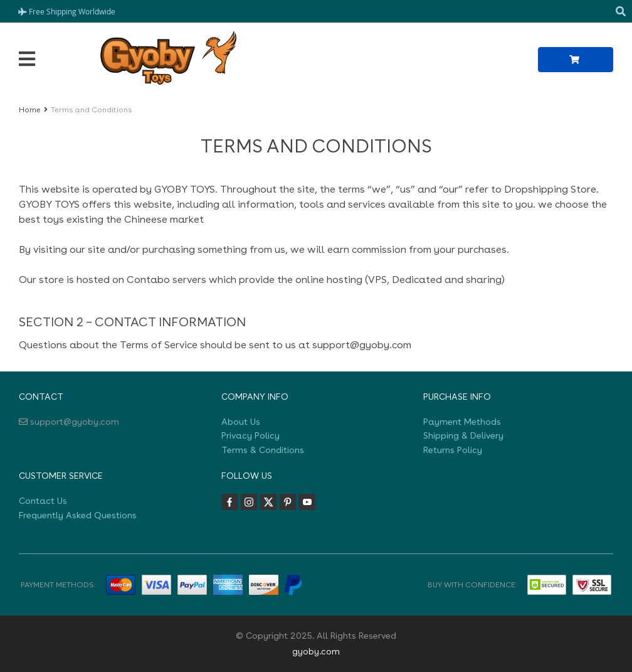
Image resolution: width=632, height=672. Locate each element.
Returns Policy (453, 450)
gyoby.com (316, 651)
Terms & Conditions (263, 450)
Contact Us (43, 501)
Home (30, 110)
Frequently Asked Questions (78, 515)
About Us (241, 422)
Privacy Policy (250, 435)
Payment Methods (462, 422)
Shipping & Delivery (463, 435)
